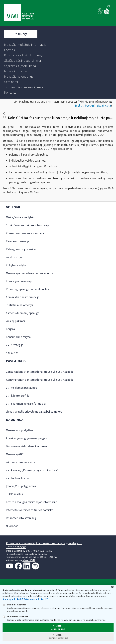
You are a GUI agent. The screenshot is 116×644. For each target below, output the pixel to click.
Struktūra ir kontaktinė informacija (27, 225)
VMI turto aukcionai (18, 478)
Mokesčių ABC (15, 454)
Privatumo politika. (34, 599)
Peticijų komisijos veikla (21, 249)
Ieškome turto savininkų (21, 518)
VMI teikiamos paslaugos (21, 388)
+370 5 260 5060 (16, 547)
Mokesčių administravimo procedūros (29, 273)
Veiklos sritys (14, 257)
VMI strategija (15, 345)
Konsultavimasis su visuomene (25, 233)
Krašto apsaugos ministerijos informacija (31, 502)
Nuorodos (12, 526)
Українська (104, 106)
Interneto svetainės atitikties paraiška (30, 510)
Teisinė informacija (18, 241)
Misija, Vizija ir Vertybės (20, 217)
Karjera (10, 329)
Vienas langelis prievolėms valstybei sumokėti (34, 412)
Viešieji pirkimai (15, 321)
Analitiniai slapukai (15, 617)
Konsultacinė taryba (18, 337)
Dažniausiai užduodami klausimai (26, 446)
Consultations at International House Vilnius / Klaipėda (40, 372)
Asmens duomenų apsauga (23, 313)
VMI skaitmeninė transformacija (26, 404)
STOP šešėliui (14, 494)
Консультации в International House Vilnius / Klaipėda (40, 380)
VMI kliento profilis (17, 396)
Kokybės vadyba (16, 265)
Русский (90, 106)
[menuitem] (25, 45)
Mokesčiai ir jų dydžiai (19, 430)
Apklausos (12, 353)
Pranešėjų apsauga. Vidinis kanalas (27, 289)
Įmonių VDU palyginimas (21, 486)
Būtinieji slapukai (14, 605)
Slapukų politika (11, 599)
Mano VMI (29, 560)
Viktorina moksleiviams (20, 462)
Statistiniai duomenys (19, 305)
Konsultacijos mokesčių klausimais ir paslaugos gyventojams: (44, 543)
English (79, 106)
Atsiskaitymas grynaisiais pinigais (27, 438)
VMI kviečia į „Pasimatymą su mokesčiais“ (32, 470)
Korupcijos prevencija (19, 281)
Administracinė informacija (23, 297)
